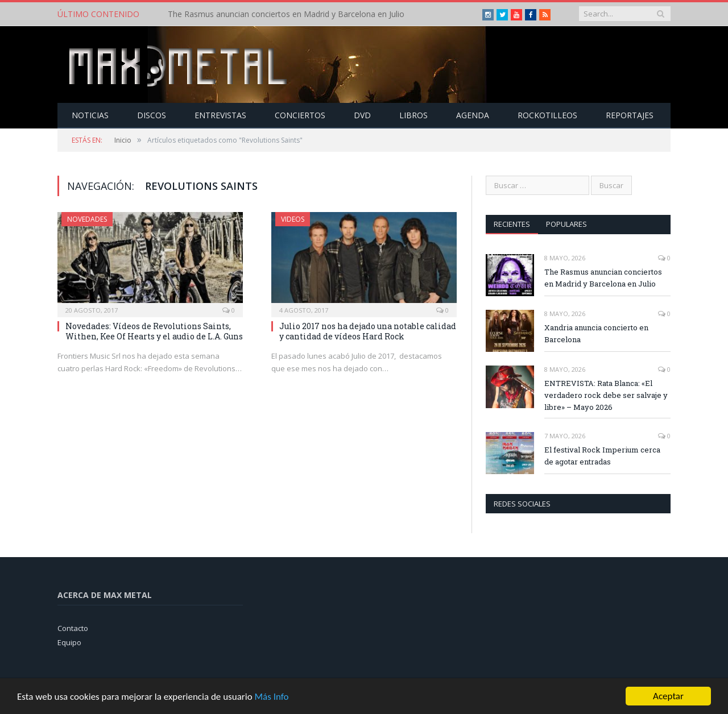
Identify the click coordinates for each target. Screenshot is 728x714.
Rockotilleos (547, 115)
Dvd (362, 115)
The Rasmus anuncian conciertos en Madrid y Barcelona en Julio (286, 14)
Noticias (90, 115)
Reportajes (630, 115)
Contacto (73, 628)
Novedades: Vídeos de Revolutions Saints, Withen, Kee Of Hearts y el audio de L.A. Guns (154, 331)
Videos (293, 219)
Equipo (69, 642)
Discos (152, 115)
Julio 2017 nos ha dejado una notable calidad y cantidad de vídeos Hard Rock (368, 331)
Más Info (271, 698)
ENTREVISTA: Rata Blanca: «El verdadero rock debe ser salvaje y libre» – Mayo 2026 (606, 395)
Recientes (512, 224)
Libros (413, 115)
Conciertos (300, 115)
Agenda (473, 115)
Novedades (87, 219)
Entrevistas (220, 115)
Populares (566, 224)
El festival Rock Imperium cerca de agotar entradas (602, 456)
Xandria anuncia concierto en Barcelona (596, 333)
